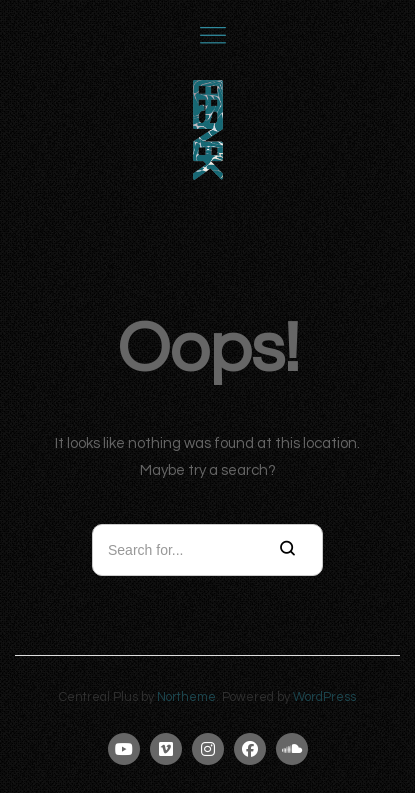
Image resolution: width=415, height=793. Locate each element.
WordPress (324, 697)
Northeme (186, 697)
